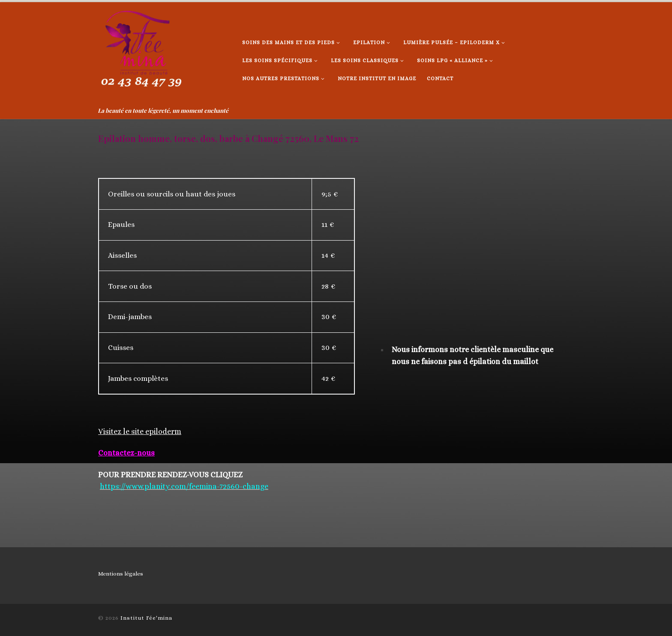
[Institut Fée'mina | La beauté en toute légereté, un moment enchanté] (141, 53)
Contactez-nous (126, 453)
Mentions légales (121, 574)
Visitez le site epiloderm (140, 431)
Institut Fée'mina (146, 618)
